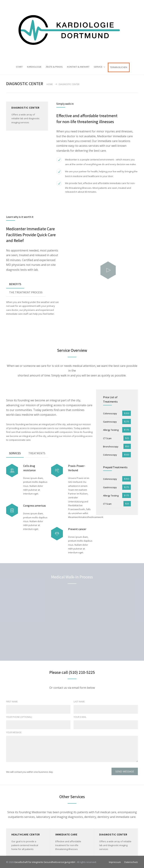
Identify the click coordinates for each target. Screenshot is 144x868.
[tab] (15, 284)
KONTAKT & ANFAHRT (78, 67)
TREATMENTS (37, 453)
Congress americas (35, 505)
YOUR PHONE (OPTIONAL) (19, 716)
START (19, 67)
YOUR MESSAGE (14, 732)
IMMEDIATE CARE (66, 834)
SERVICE (98, 67)
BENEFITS (15, 283)
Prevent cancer (77, 528)
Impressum (115, 862)
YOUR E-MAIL (80, 716)
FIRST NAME (12, 701)
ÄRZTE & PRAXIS (54, 67)
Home (50, 84)
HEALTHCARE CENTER (26, 834)
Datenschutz (131, 862)
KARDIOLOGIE (34, 67)
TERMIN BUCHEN (119, 67)
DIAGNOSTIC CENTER (113, 834)
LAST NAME (79, 701)
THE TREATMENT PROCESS (26, 292)
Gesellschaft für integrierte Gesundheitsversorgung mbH (45, 862)
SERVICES (15, 453)
